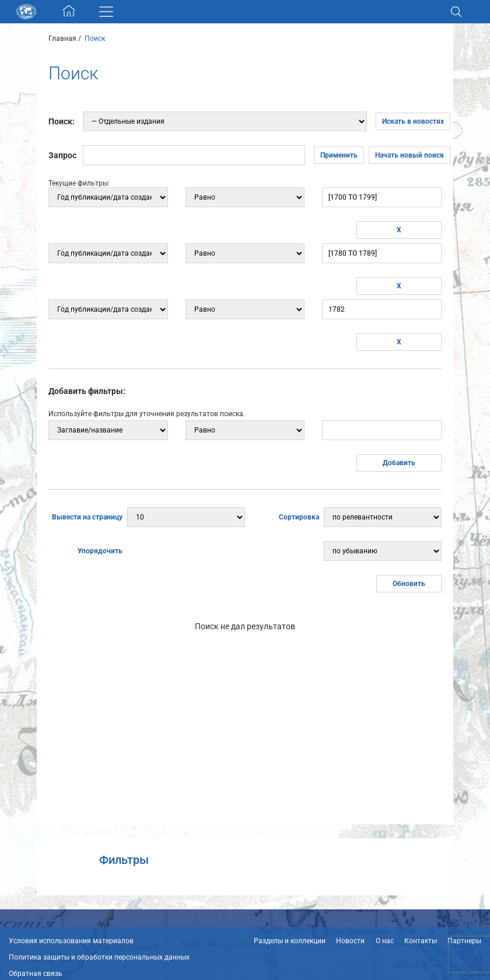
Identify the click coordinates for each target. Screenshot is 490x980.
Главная (62, 39)
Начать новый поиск (409, 155)
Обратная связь (36, 974)
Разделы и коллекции (290, 941)
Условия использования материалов (71, 941)
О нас (385, 941)
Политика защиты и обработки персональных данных (99, 957)
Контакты (421, 941)
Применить (339, 155)
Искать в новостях (413, 121)
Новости (350, 941)
